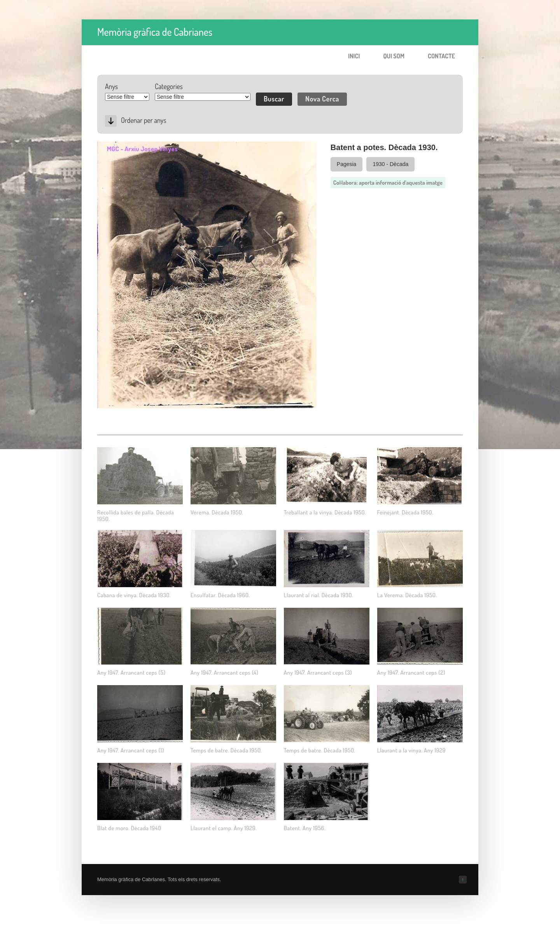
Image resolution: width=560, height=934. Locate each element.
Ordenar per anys (143, 120)
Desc (111, 121)
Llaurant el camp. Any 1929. (224, 828)
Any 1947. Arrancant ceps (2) (411, 673)
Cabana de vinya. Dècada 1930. (134, 595)
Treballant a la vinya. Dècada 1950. (325, 512)
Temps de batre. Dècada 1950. (226, 750)
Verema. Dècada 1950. (217, 512)
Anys (111, 86)
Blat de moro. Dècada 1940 (129, 828)
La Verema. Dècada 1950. (407, 595)
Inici (354, 56)
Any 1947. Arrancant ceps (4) (225, 673)
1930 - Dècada (390, 164)
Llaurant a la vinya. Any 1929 (411, 750)
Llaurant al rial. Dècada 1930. (318, 595)
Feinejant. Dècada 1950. (405, 512)
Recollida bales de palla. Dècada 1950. (136, 516)
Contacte (441, 56)
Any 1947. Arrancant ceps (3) (318, 673)
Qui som (394, 56)
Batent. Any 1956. (305, 828)
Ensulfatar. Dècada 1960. (220, 595)
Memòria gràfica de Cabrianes (155, 32)
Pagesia (347, 164)
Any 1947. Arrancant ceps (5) (131, 673)
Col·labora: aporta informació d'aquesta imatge (388, 183)
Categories (169, 86)
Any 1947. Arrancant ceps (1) (131, 750)
